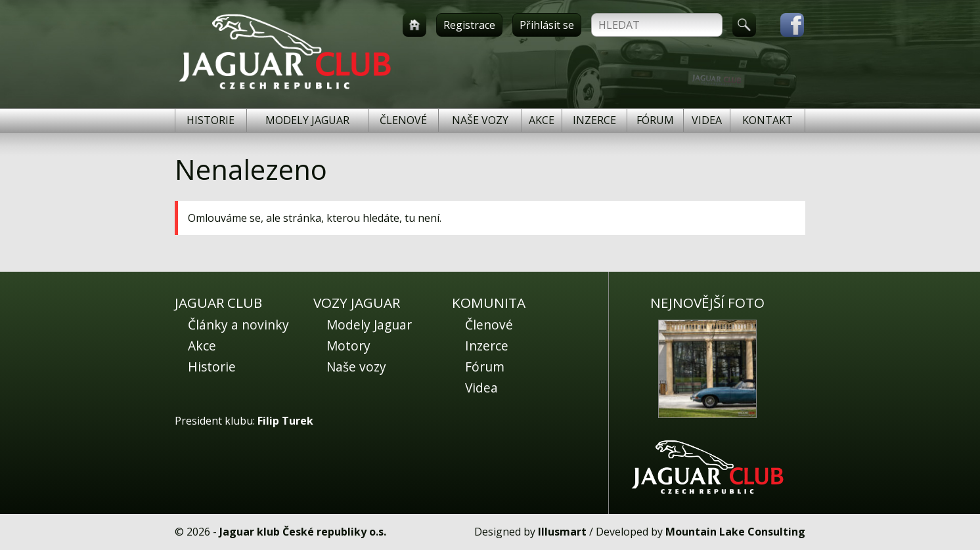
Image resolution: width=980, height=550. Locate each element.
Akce (542, 120)
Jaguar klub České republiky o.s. (303, 532)
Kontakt (768, 120)
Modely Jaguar (307, 120)
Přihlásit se (547, 25)
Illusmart (562, 532)
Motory (348, 346)
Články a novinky (238, 325)
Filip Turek (285, 421)
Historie (211, 120)
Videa (707, 120)
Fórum (655, 120)
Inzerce (594, 120)
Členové (403, 120)
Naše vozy (480, 120)
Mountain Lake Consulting (735, 532)
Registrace (469, 25)
